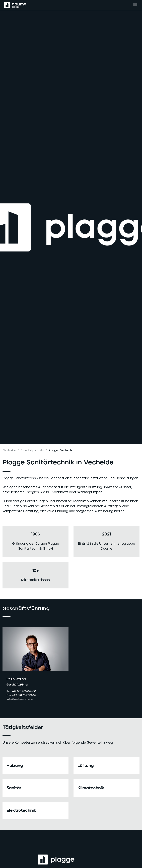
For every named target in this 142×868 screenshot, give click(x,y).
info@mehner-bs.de (20, 699)
